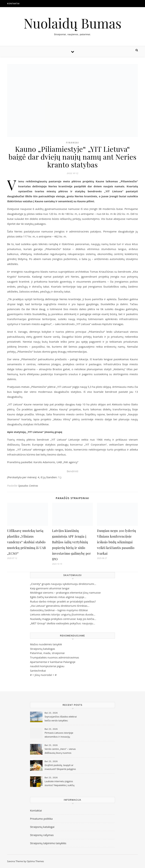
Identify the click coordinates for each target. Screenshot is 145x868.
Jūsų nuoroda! (43, 675)
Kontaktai (13, 3)
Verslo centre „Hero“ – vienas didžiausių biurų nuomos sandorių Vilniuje (60, 751)
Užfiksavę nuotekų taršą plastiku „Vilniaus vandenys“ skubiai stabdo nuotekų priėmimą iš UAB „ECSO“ (27, 542)
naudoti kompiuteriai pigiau (47, 666)
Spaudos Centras (28, 486)
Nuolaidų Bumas (72, 23)
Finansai (72, 143)
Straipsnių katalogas (43, 649)
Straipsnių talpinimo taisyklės (48, 843)
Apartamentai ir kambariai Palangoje (53, 662)
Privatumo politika (41, 819)
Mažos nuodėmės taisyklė (46, 644)
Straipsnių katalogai (42, 827)
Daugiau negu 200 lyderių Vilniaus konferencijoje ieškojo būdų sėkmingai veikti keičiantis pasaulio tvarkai (116, 542)
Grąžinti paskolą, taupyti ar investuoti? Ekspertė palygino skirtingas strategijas (60, 767)
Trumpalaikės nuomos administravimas (55, 657)
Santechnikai (38, 671)
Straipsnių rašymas (42, 835)
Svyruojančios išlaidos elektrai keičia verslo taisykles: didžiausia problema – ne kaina (61, 719)
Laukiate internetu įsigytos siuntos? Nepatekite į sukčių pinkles (60, 784)
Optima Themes (35, 861)
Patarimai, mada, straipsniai (47, 653)
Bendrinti (72, 471)
